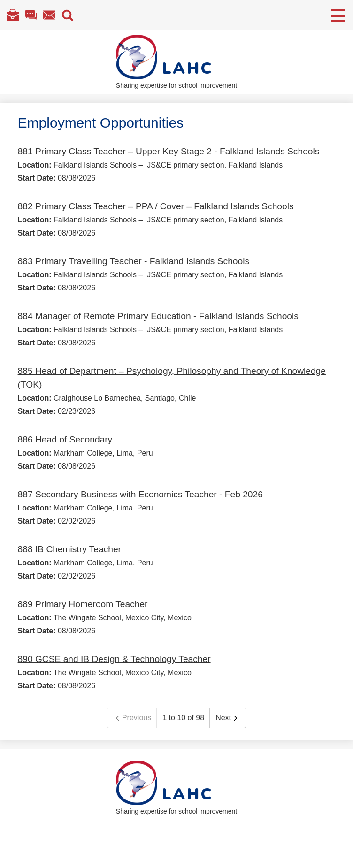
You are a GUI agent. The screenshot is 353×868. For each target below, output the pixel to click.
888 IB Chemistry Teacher (69, 549)
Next (228, 718)
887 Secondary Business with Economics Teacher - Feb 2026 (140, 494)
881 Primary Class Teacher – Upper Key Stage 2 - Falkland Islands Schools (169, 151)
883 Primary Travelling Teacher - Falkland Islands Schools (134, 261)
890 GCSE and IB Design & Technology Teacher (114, 659)
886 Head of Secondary (65, 439)
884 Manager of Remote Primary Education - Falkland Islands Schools (158, 316)
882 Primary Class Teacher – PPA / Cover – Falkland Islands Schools (156, 206)
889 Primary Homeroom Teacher (83, 604)
